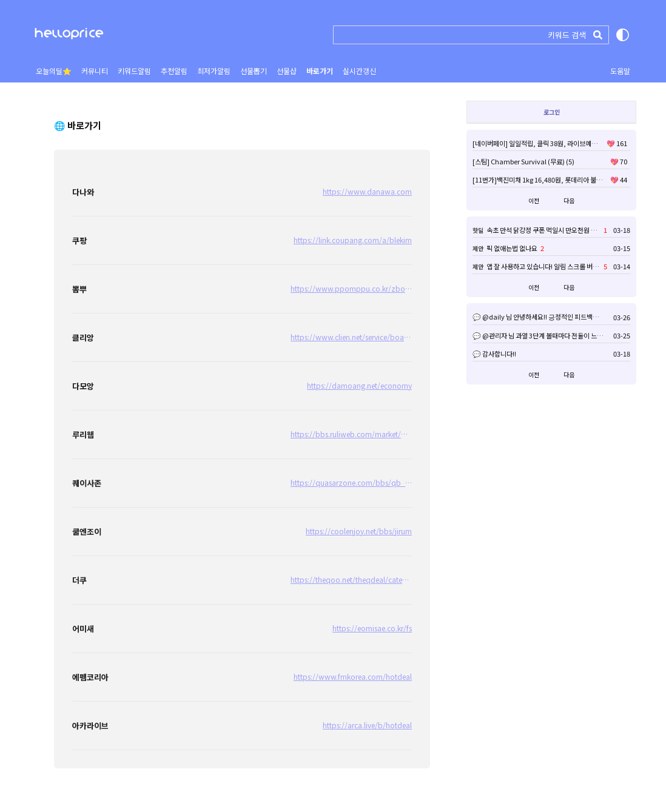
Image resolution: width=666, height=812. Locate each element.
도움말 (620, 71)
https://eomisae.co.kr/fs (372, 628)
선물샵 (287, 71)
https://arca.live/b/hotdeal (367, 725)
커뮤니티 (95, 71)
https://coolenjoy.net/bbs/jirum (359, 531)
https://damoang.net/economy (359, 385)
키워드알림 (134, 71)
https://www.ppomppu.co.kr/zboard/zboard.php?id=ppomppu (351, 294)
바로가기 (320, 71)
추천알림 (174, 71)
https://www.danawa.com (367, 191)
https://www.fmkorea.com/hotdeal (353, 676)
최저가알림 (214, 71)
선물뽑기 (254, 71)
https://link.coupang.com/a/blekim (353, 240)
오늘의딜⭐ (54, 71)
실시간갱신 (359, 71)
